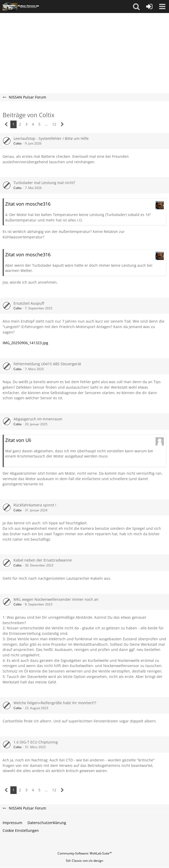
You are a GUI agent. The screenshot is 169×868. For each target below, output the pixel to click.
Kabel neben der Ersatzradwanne (43, 560)
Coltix (17, 143)
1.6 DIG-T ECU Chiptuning (36, 742)
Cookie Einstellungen (21, 830)
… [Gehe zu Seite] (46, 124)
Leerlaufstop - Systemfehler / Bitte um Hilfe (51, 138)
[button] (136, 6)
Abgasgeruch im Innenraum (38, 419)
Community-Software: (85, 853)
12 (54, 124)
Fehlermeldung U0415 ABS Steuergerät (47, 364)
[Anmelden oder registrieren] (149, 6)
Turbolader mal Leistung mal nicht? (44, 183)
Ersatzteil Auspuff (29, 303)
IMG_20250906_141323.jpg (25, 343)
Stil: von (84, 861)
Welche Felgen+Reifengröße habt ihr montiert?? (55, 703)
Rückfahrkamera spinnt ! (35, 505)
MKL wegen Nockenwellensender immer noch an (56, 599)
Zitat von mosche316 (28, 204)
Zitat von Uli (18, 440)
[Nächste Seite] (62, 124)
